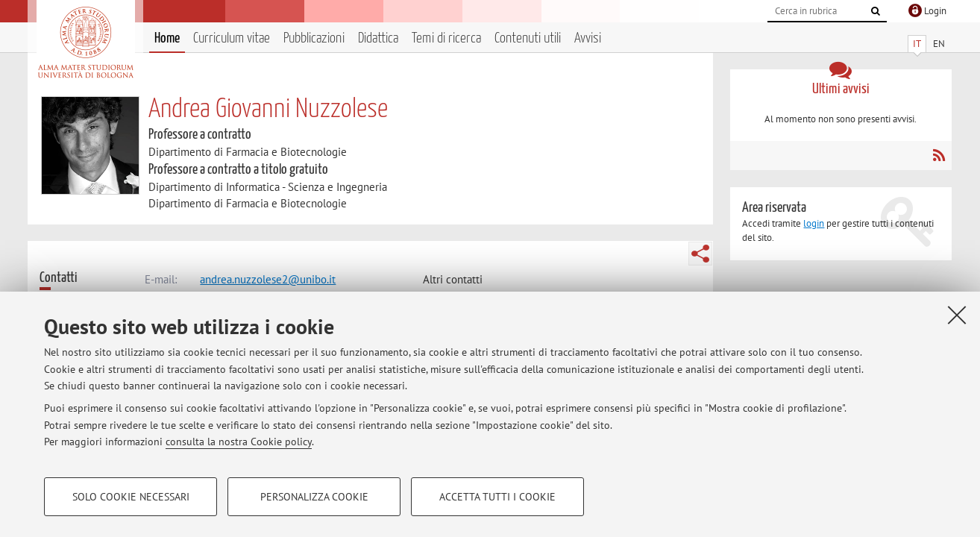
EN (939, 44)
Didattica (378, 38)
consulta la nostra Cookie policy (239, 442)
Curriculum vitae (232, 38)
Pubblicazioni (314, 38)
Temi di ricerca (446, 38)
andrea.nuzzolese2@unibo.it (268, 279)
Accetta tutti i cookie (497, 497)
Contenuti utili (528, 38)
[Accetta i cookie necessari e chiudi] (957, 315)
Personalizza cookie (314, 497)
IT (917, 44)
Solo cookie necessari (131, 497)
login (814, 223)
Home (167, 38)
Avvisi (588, 38)
